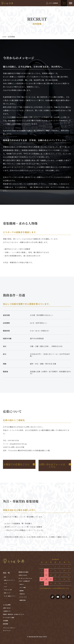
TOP (4, 37)
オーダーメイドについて (25, 578)
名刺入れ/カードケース (9, 580)
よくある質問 (7, 605)
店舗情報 (22, 591)
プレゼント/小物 (8, 590)
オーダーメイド (23, 597)
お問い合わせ (7, 608)
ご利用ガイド (7, 611)
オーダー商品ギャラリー (10, 596)
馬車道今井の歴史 (24, 572)
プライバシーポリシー (9, 628)
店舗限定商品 (23, 600)
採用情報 (5, 624)
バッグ (5, 583)
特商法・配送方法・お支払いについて (14, 614)
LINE (5, 447)
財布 (5, 577)
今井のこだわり (23, 575)
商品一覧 (6, 573)
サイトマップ (7, 631)
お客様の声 (22, 594)
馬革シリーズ (7, 593)
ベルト (5, 587)
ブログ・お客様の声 (24, 581)
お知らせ (22, 584)
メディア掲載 (23, 587)
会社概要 (5, 621)
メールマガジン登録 (9, 617)
